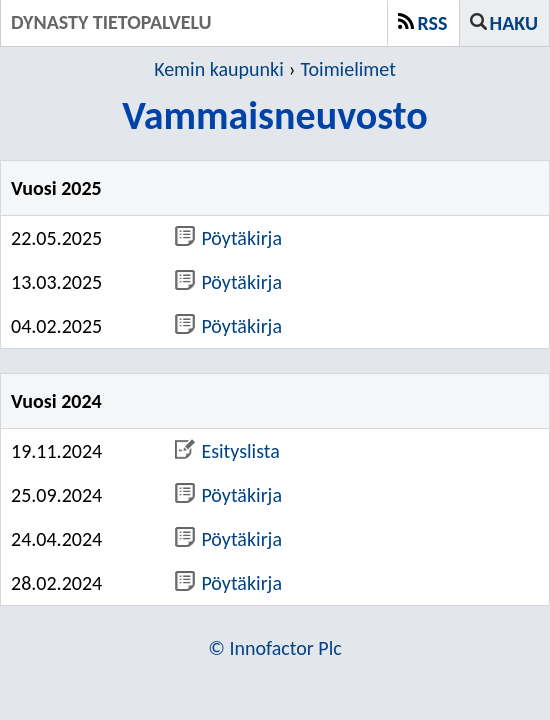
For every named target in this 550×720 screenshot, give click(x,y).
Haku (514, 23)
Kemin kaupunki (219, 69)
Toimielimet (348, 69)
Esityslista (227, 451)
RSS (433, 23)
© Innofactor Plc (275, 648)
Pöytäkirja (228, 238)
